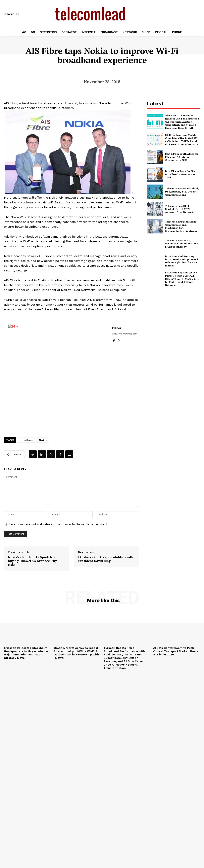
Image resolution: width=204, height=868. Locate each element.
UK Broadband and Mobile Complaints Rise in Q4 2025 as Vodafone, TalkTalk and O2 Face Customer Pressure (181, 140)
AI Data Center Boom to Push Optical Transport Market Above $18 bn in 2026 (176, 651)
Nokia (43, 440)
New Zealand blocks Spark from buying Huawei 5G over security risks (33, 561)
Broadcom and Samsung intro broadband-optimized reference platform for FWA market (182, 261)
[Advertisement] (175, 318)
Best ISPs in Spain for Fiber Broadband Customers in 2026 (181, 174)
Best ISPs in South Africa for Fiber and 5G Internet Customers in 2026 (182, 157)
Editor (117, 328)
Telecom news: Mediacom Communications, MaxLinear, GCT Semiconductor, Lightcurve (181, 226)
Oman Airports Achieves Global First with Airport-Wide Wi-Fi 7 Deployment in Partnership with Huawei (76, 653)
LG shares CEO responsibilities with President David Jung (106, 559)
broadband (27, 440)
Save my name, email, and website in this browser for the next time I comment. (58, 524)
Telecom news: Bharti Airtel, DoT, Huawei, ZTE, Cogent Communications (182, 191)
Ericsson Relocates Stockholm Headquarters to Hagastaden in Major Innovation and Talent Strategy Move (26, 653)
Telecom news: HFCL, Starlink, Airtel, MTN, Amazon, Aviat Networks (180, 209)
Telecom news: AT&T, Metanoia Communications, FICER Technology (182, 244)
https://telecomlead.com (125, 334)
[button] (13, 14)
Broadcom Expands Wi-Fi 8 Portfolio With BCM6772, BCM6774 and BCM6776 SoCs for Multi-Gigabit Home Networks (182, 279)
